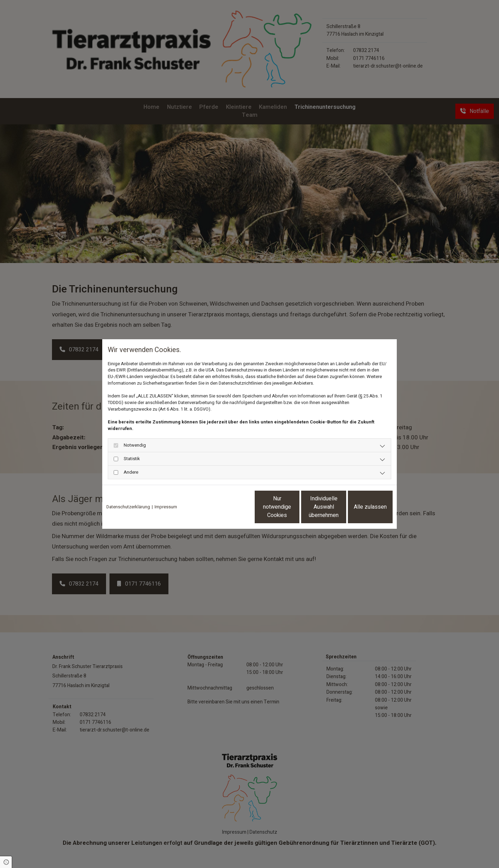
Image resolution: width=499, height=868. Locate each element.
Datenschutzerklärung (128, 507)
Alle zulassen (361, 507)
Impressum (166, 507)
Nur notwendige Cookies (229, 507)
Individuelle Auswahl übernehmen (295, 507)
